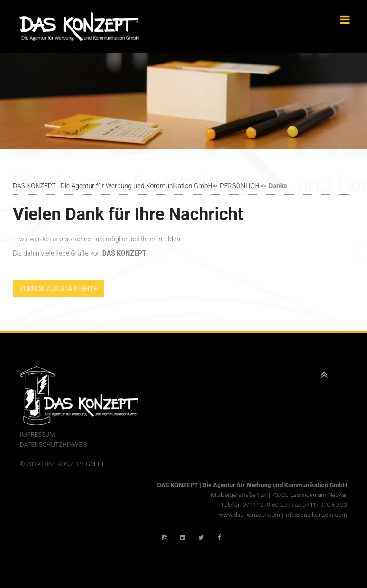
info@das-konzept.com (316, 515)
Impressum (37, 435)
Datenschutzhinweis (54, 445)
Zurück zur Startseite (58, 289)
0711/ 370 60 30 (265, 505)
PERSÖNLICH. (241, 186)
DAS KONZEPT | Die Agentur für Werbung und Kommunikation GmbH (113, 186)
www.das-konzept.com (249, 515)
